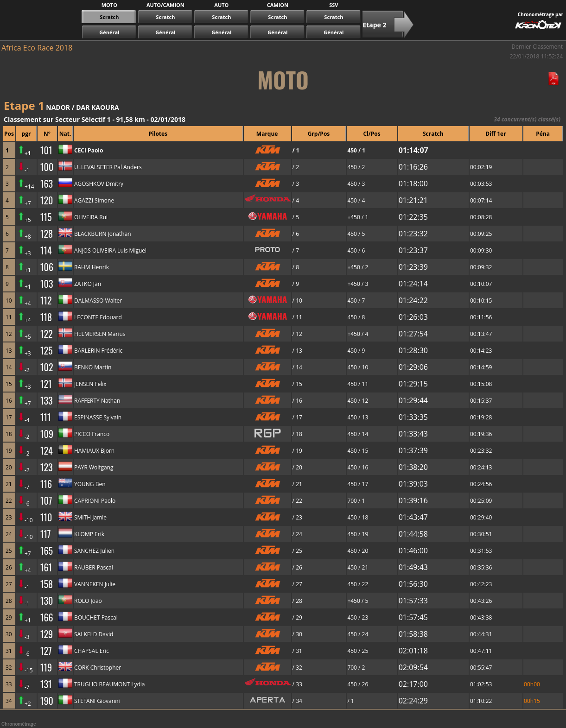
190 (47, 701)
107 (46, 500)
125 (47, 350)
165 (47, 551)
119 (46, 667)
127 (46, 651)
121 (46, 384)
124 (47, 450)
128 (47, 234)
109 (47, 434)
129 (47, 634)
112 (46, 300)
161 (46, 567)
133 (47, 400)
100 (47, 167)
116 (46, 484)
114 (46, 250)
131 (46, 684)
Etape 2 (374, 25)
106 (47, 267)
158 (47, 584)
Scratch (165, 17)
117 (46, 534)
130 (47, 601)
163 (47, 184)
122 (47, 334)
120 (47, 200)
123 (47, 467)
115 (46, 217)
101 (46, 150)
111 (46, 417)
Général (109, 32)
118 (46, 317)
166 (47, 617)
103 (47, 284)
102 (47, 367)
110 (46, 517)
